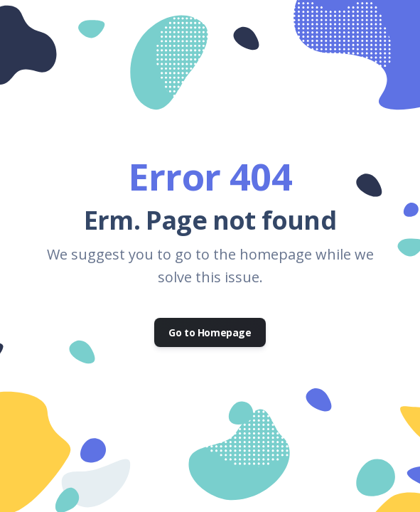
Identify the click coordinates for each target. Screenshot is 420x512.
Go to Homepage (210, 332)
